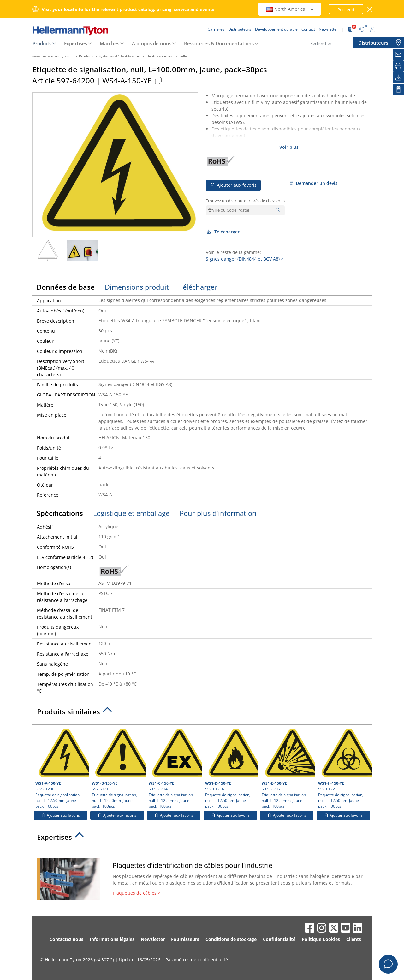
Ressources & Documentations (219, 43)
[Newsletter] (398, 54)
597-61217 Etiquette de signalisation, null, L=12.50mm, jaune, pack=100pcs (288, 768)
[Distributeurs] (398, 43)
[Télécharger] (398, 78)
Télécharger (223, 232)
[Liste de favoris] (398, 89)
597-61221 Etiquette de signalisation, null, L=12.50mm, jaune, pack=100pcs (344, 768)
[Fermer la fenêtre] (370, 9)
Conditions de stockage (231, 939)
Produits (42, 43)
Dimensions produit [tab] (137, 287)
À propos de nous (152, 43)
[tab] (202, 713)
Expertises (76, 43)
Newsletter (153, 939)
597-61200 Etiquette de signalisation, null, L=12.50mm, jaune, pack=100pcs (61, 768)
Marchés (110, 43)
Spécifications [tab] (60, 513)
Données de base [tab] (66, 287)
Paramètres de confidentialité (197, 960)
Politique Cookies (321, 939)
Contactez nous (66, 939)
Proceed (346, 10)
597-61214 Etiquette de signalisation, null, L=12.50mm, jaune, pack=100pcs (175, 768)
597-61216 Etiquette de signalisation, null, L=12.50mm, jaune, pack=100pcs (231, 768)
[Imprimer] (398, 66)
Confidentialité (279, 939)
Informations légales (112, 939)
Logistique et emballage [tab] (131, 513)
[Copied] (158, 80)
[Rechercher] (339, 43)
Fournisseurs (185, 939)
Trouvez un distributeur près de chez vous (245, 201)
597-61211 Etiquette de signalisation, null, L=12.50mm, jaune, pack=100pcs (118, 768)
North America (290, 9)
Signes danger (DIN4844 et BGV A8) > (245, 259)
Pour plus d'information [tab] (218, 513)
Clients (354, 939)
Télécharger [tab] (198, 287)
